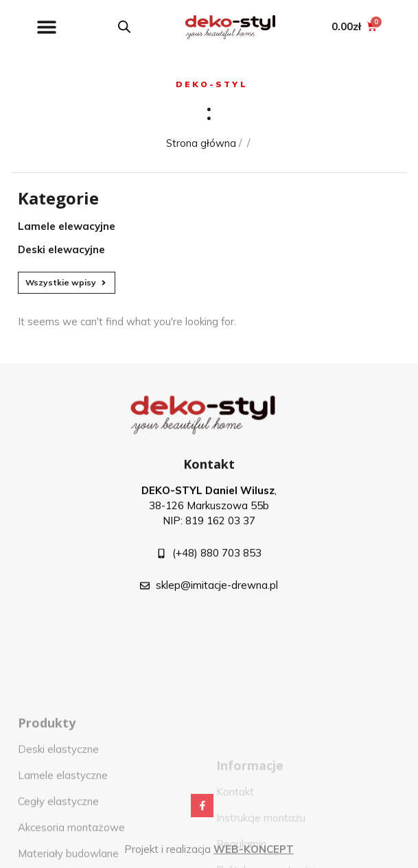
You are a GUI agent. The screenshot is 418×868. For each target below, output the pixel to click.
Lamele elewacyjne (67, 226)
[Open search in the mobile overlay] (124, 26)
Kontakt (209, 473)
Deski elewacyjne (61, 249)
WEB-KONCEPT (254, 849)
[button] (46, 26)
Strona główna (201, 143)
